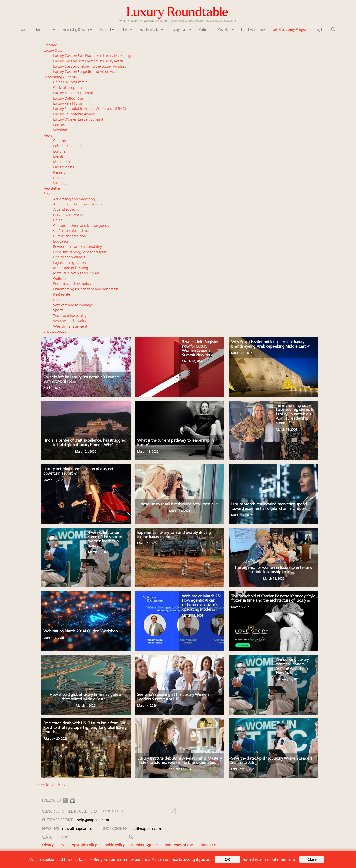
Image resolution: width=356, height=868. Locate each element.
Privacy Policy (53, 845)
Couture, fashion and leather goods (81, 226)
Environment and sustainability (78, 247)
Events (58, 157)
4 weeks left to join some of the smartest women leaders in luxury (106, 539)
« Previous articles (51, 785)
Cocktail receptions (68, 88)
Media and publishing (71, 268)
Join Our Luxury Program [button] (290, 29)
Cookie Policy (113, 845)
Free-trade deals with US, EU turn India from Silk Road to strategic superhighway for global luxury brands (85, 728)
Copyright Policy (83, 845)
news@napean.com (79, 829)
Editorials (60, 152)
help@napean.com (93, 820)
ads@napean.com (146, 829)
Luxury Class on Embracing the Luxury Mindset (89, 67)
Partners (204, 29)
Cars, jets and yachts (69, 215)
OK (227, 860)
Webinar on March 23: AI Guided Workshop (83, 631)
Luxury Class (53, 51)
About (25, 29)
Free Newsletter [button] (151, 29)
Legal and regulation (69, 263)
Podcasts (60, 125)
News (48, 136)
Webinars (61, 130)
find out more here (279, 860)
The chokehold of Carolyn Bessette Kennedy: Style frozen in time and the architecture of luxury (273, 599)
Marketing (61, 162)
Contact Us (207, 845)
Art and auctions (66, 210)
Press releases (64, 167)
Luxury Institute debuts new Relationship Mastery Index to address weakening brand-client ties (180, 761)
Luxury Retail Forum (69, 104)
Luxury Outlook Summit (72, 99)
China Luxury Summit (70, 83)
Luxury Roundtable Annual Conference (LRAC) (89, 109)
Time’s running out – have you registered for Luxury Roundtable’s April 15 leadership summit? (296, 414)
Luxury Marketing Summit (74, 93)
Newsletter (52, 189)
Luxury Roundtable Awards (74, 115)
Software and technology (73, 305)
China (58, 220)
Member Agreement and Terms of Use (162, 845)
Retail (58, 178)
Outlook (60, 279)
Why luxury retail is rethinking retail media (180, 504)
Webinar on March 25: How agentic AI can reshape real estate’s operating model (201, 603)
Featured (50, 45)
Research (60, 173)
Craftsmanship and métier (73, 231)
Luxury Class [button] (181, 29)
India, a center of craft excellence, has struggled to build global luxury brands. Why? (86, 443)
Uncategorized (55, 332)
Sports (58, 311)
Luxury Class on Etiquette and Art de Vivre (85, 72)
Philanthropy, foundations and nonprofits (86, 290)
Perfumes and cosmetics (72, 284)
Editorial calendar (67, 146)
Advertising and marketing (74, 199)
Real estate (62, 295)
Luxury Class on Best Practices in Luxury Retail (88, 62)
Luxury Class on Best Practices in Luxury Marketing (92, 56)
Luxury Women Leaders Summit (78, 120)
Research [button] (107, 29)
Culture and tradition (70, 237)
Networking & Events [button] (77, 29)
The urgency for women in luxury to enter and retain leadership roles (273, 570)
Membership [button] (45, 29)
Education (61, 242)
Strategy (60, 183)
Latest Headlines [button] (253, 29)
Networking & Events (60, 77)
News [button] (127, 29)
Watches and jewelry (69, 321)
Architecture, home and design (77, 205)
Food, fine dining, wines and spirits (80, 252)
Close (312, 860)
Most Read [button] (226, 29)
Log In (320, 29)
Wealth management (70, 327)
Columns (60, 141)
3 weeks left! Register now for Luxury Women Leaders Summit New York (200, 349)
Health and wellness (69, 258)
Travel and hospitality (70, 316)
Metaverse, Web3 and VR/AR (76, 273)
